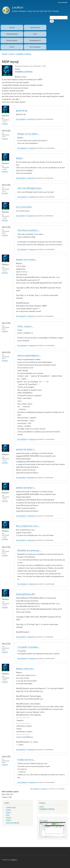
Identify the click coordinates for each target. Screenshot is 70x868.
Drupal (14, 861)
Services (9, 819)
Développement (35, 40)
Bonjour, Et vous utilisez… (28, 134)
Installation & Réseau (24, 54)
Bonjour (19, 158)
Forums (12, 54)
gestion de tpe (22, 110)
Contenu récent (11, 809)
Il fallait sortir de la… (26, 761)
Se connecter (63, 2)
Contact (9, 822)
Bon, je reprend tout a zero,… (28, 527)
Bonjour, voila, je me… (26, 670)
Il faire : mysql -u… (26, 326)
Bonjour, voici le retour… (27, 260)
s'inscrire (31, 119)
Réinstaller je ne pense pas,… (29, 552)
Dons (8, 817)
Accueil (12, 28)
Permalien (5, 124)
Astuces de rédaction (13, 824)
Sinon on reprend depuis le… (29, 355)
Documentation (12, 40)
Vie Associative (35, 47)
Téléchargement (12, 34)
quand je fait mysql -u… (26, 451)
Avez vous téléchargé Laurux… (30, 188)
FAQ (35, 34)
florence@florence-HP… (26, 595)
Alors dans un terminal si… (29, 230)
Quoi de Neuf (35, 28)
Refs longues (44, 822)
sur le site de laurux (24, 207)
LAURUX (18, 8)
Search (8, 814)
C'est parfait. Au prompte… (29, 648)
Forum (12, 47)
